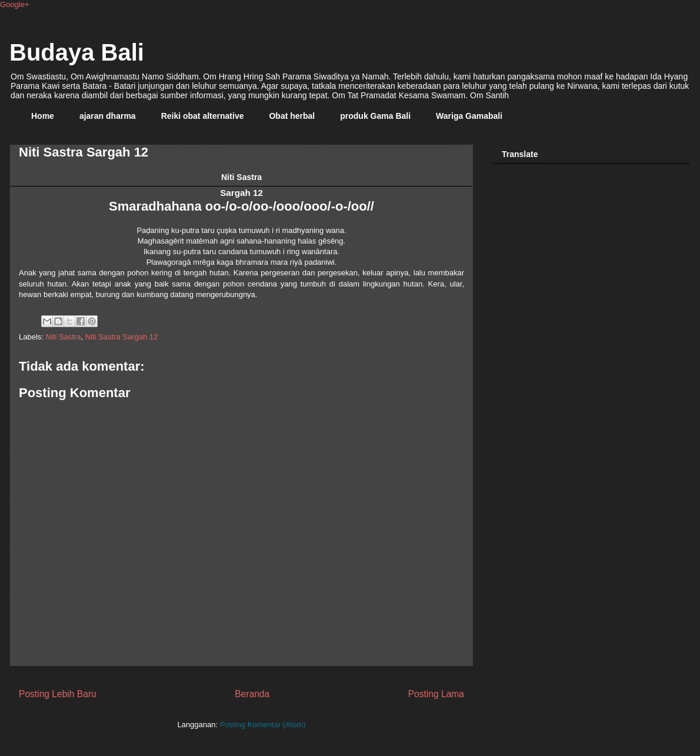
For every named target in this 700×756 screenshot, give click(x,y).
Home (43, 116)
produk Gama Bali (375, 116)
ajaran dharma (108, 116)
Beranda (252, 694)
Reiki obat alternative (203, 116)
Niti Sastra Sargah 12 (122, 337)
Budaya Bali (77, 52)
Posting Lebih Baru (58, 694)
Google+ (15, 4)
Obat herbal (292, 116)
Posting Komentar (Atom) (263, 725)
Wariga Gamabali (469, 116)
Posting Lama (436, 694)
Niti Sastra (64, 337)
